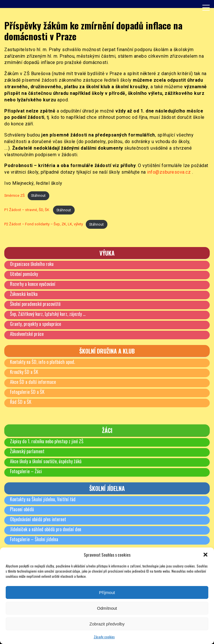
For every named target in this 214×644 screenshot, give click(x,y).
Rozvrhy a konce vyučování (33, 284)
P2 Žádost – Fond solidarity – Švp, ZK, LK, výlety (44, 224)
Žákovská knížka (24, 294)
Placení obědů (22, 509)
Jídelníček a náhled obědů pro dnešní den (46, 529)
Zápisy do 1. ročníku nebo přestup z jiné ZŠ (47, 441)
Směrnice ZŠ (15, 195)
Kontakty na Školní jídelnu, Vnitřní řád (43, 499)
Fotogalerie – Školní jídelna (34, 539)
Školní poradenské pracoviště (35, 304)
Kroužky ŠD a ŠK (24, 372)
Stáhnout (38, 195)
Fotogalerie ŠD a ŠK (27, 392)
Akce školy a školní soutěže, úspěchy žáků (46, 461)
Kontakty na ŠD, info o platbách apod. (42, 362)
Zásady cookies (104, 637)
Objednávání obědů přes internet (38, 519)
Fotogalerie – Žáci (26, 471)
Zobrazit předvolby (107, 624)
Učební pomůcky (24, 274)
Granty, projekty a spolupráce (35, 324)
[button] (205, 555)
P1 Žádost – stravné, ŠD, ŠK (27, 210)
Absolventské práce (27, 334)
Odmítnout (107, 608)
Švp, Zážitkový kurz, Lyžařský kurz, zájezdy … (48, 314)
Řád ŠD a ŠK (21, 402)
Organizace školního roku (32, 264)
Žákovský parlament (27, 451)
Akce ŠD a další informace (33, 382)
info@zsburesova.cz (169, 172)
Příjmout (107, 592)
